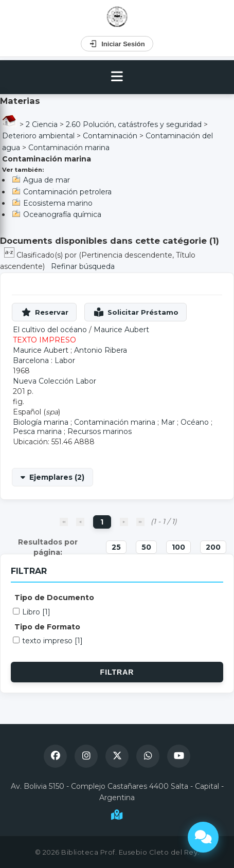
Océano (195, 422)
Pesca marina (37, 431)
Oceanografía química (62, 214)
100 (178, 547)
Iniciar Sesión (117, 44)
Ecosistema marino (58, 203)
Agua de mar (47, 180)
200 (213, 547)
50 (146, 547)
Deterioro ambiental (38, 136)
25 (116, 547)
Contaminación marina (69, 148)
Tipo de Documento (54, 598)
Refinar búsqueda (83, 266)
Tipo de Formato (47, 627)
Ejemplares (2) (57, 477)
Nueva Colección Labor (55, 381)
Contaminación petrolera (67, 192)
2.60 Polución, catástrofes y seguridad (134, 124)
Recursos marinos (100, 431)
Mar (168, 422)
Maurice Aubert (121, 330)
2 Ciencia (42, 124)
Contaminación (110, 136)
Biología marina (41, 422)
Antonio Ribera (101, 350)
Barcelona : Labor (44, 360)
